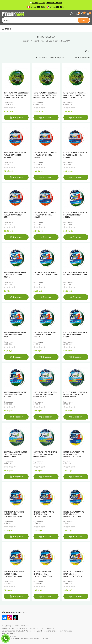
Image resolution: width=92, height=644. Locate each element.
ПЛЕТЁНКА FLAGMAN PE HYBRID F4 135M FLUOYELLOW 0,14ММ (44, 514)
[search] (84, 20)
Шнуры (49, 41)
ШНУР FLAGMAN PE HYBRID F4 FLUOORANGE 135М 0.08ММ (45, 155)
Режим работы (37, 3)
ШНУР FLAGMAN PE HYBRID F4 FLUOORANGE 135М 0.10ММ (75, 155)
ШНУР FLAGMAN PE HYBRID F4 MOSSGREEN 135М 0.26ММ (15, 394)
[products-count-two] (76, 51)
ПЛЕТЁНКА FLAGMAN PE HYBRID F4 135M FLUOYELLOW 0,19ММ (74, 454)
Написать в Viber (54, 3)
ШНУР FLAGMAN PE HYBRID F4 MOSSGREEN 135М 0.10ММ (15, 275)
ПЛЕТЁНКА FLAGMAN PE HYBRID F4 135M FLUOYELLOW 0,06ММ (74, 574)
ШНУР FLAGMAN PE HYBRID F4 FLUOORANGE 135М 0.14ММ (45, 215)
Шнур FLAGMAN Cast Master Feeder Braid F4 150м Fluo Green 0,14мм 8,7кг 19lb (16, 95)
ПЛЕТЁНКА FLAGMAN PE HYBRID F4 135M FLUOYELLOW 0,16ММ (14, 514)
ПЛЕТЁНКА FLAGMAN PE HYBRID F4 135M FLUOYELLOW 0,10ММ (14, 574)
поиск (7, 20)
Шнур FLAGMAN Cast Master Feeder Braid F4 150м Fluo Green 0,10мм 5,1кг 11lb (76, 95)
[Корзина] (89, 14)
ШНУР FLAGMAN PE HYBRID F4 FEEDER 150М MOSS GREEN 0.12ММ (45, 394)
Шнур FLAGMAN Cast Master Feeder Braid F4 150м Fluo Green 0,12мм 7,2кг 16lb (46, 95)
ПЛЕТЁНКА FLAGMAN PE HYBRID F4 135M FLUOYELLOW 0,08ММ (44, 574)
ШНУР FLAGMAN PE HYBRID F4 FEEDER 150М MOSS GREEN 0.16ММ (15, 454)
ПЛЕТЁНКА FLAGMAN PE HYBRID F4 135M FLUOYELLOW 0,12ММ (74, 514)
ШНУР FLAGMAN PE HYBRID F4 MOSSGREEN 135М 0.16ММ (15, 335)
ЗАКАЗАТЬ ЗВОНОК (6, 638)
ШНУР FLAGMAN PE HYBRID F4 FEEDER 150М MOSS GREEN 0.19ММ (45, 454)
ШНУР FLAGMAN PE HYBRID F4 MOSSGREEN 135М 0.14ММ (76, 274)
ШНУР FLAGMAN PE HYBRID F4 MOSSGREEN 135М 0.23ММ (75, 335)
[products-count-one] (81, 51)
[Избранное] (83, 14)
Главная (25, 41)
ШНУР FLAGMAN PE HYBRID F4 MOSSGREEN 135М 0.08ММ (75, 215)
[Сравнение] (77, 14)
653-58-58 (56, 7)
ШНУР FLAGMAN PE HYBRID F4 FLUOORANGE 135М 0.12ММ (15, 215)
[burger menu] (7, 29)
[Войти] (72, 14)
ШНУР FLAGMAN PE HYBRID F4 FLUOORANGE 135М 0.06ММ (15, 155)
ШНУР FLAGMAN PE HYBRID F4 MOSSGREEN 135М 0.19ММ (45, 335)
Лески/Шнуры (38, 41)
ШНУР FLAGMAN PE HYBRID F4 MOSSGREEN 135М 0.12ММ (46, 274)
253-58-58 (36, 7)
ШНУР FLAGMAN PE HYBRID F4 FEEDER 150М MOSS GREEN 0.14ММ (75, 394)
